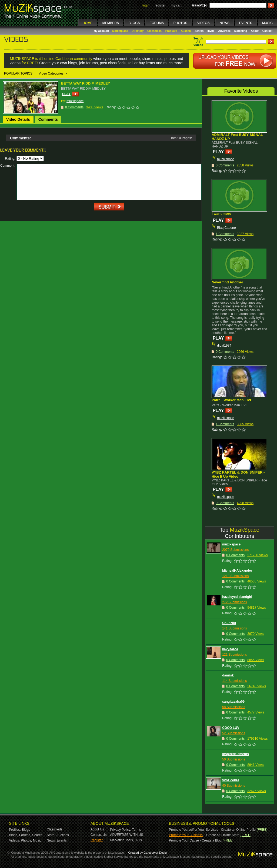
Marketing (241, 31)
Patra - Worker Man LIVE (232, 400)
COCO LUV (231, 728)
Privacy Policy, (121, 830)
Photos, (26, 840)
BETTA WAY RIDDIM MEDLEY (86, 83)
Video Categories (51, 73)
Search (199, 31)
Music (37, 840)
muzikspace (226, 159)
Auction (186, 31)
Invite (211, 31)
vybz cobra (231, 780)
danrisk (228, 675)
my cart (176, 5)
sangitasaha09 (233, 702)
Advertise (224, 31)
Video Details (18, 119)
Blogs (26, 830)
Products (171, 31)
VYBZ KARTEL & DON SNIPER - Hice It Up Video (238, 474)
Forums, (25, 835)
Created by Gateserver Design (148, 853)
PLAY (66, 94)
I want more (221, 214)
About (255, 31)
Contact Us (99, 835)
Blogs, (14, 835)
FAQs (138, 840)
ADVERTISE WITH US (127, 835)
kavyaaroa (230, 649)
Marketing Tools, (122, 840)
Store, (51, 835)
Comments (48, 119)
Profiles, (15, 830)
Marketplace (120, 31)
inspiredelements (236, 754)
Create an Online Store (223, 835)
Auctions (63, 835)
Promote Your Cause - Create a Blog (195, 840)
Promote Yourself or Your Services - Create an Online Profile (212, 830)
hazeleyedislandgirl (237, 597)
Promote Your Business (186, 835)
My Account (102, 31)
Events (62, 840)
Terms (137, 830)
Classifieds (154, 31)
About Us (97, 829)
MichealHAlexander (237, 571)
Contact (267, 31)
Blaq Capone (226, 228)
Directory (138, 31)
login (146, 5)
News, (51, 840)
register (160, 5)
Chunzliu (229, 623)
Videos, (15, 840)
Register (97, 840)
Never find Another (227, 282)
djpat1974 (224, 346)
